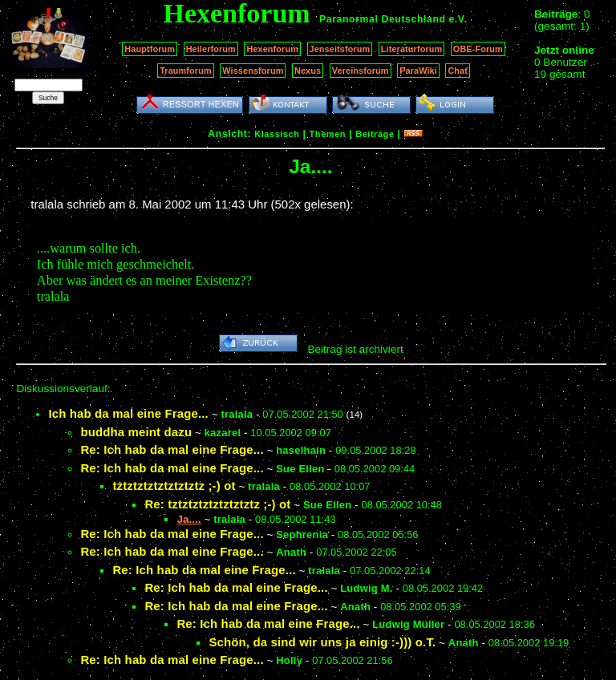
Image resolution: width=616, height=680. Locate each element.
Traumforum (186, 71)
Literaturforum (411, 49)
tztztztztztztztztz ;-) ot (174, 486)
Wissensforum (253, 71)
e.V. (458, 19)
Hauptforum (150, 49)
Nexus (308, 71)
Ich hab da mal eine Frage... (128, 413)
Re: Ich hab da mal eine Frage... (172, 449)
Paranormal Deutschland (383, 19)
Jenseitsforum (340, 49)
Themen (328, 134)
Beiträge (375, 134)
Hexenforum (272, 49)
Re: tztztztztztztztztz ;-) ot (217, 504)
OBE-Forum (478, 49)
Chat (458, 71)
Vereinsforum (361, 71)
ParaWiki (418, 71)
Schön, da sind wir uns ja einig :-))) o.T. (322, 642)
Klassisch (277, 134)
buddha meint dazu (136, 432)
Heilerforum (211, 49)
